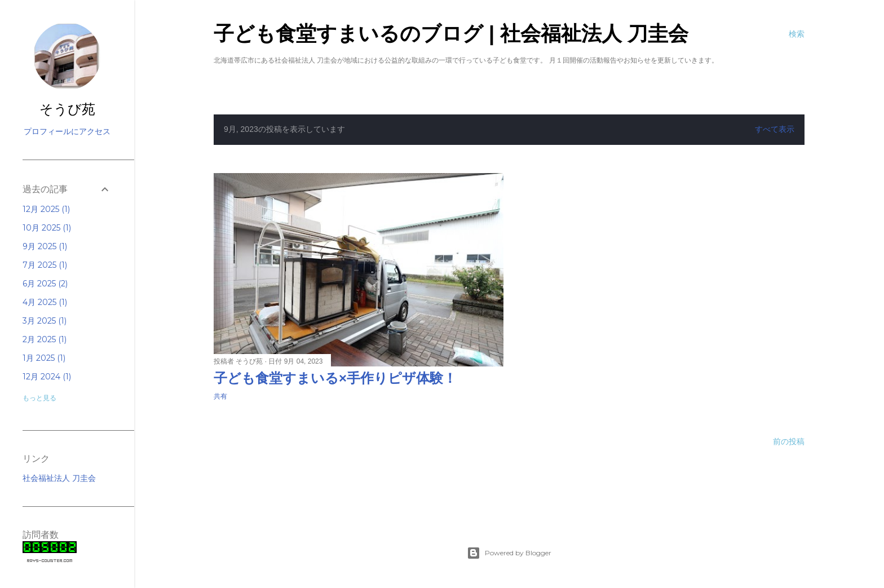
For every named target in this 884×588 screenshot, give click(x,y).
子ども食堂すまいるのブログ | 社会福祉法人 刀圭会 (451, 34)
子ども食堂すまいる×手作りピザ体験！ (335, 378)
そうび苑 (67, 110)
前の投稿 (789, 441)
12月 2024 (47, 377)
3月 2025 (45, 321)
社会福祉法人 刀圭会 (59, 478)
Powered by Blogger (509, 553)
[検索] (797, 34)
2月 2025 (45, 339)
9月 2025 (45, 246)
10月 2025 (47, 228)
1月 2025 (44, 358)
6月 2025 (45, 284)
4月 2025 (45, 302)
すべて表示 (775, 129)
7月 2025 (45, 265)
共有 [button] (220, 396)
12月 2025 (46, 209)
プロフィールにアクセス (67, 131)
